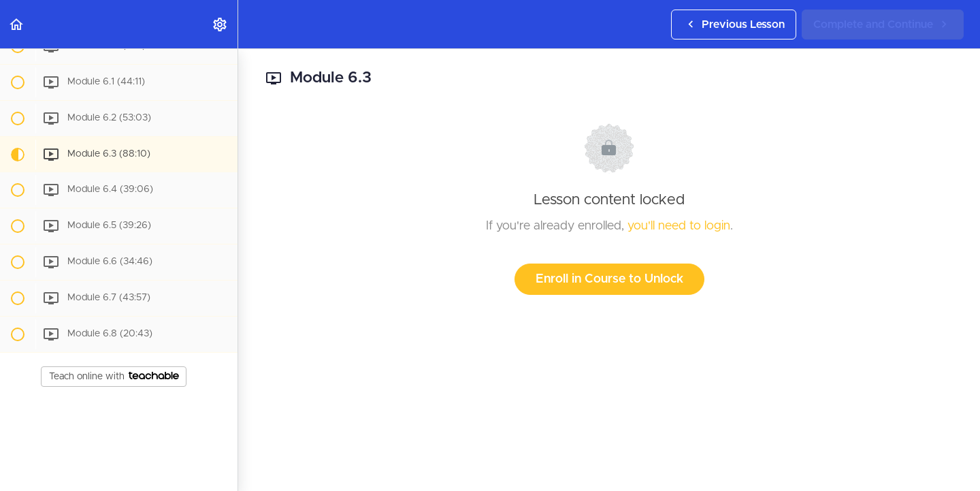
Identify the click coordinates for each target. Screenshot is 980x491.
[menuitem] (220, 24)
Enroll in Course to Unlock (609, 279)
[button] (17, 24)
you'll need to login (679, 226)
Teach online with (114, 377)
